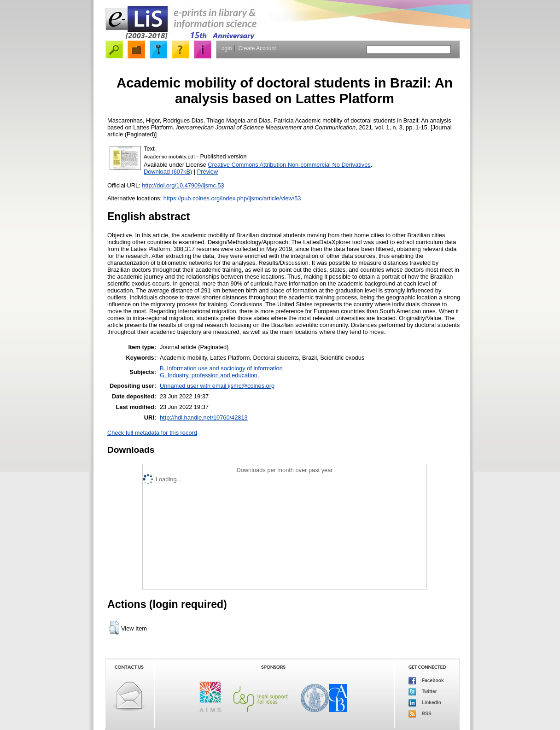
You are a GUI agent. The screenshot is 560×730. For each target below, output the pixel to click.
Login (225, 48)
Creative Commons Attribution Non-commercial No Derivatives (289, 165)
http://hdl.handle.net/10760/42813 (204, 418)
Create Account (257, 48)
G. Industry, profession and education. (209, 375)
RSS (420, 714)
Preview (208, 172)
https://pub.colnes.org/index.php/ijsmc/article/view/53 (232, 198)
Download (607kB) (168, 172)
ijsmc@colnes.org (251, 386)
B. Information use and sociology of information (221, 368)
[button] (114, 628)
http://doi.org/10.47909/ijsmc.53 (183, 185)
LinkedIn (425, 703)
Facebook (426, 681)
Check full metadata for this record (152, 433)
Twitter (423, 692)
